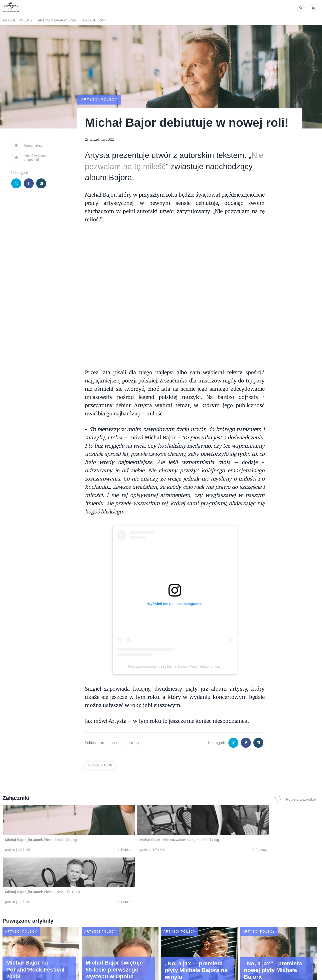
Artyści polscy (18, 20)
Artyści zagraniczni (58, 20)
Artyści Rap (94, 20)
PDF (115, 743)
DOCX (134, 743)
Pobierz (69, 850)
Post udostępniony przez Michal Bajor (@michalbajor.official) (175, 666)
